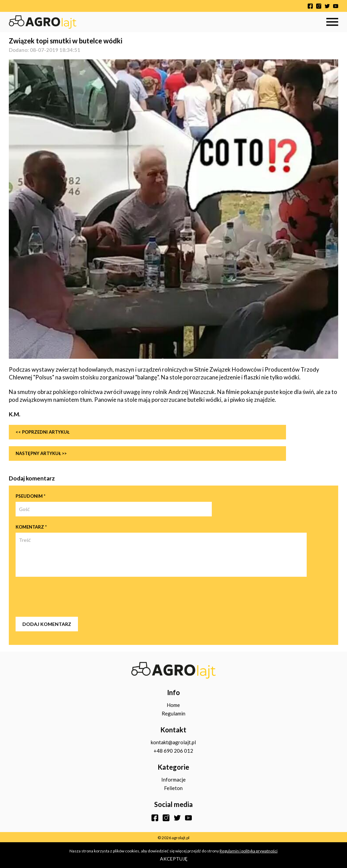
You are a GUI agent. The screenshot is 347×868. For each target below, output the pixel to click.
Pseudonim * (30, 496)
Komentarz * (31, 527)
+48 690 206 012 (173, 751)
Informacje (173, 780)
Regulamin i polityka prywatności (249, 851)
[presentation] (67, 597)
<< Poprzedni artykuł (43, 432)
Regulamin (173, 713)
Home (173, 705)
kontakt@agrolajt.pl (173, 742)
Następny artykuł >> (41, 453)
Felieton (173, 788)
